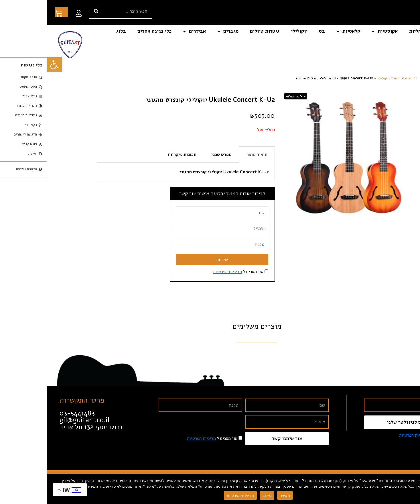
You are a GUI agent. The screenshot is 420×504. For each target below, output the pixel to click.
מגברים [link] (181, 31)
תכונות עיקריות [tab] (135, 154)
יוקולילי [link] (252, 31)
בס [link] (275, 31)
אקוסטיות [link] (338, 31)
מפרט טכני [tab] (174, 154)
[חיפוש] (49, 11)
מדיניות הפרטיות (193, 496)
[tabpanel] (139, 172)
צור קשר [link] (402, 44)
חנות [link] (350, 78)
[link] (7, 65)
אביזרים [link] (147, 31)
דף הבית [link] (401, 31)
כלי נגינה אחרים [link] (108, 31)
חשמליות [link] (371, 31)
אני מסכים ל (191, 272)
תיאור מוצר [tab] (210, 154)
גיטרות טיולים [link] (218, 31)
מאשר (238, 496)
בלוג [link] (74, 31)
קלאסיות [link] (301, 31)
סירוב (220, 496)
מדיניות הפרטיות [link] (181, 272)
